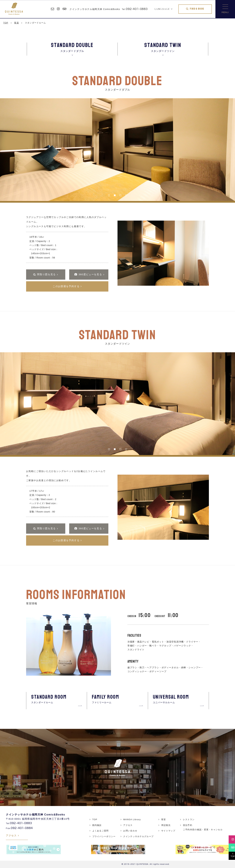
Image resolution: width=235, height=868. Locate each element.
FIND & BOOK (197, 9)
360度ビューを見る (88, 274)
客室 (164, 819)
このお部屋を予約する (66, 286)
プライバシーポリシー (104, 836)
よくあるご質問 (101, 831)
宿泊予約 (188, 825)
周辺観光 (166, 825)
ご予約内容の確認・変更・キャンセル (203, 830)
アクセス (11, 835)
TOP (95, 819)
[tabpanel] (117, 150)
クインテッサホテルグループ (138, 836)
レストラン (189, 819)
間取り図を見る (47, 274)
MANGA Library (132, 819)
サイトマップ (168, 831)
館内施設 (97, 825)
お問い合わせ (130, 831)
